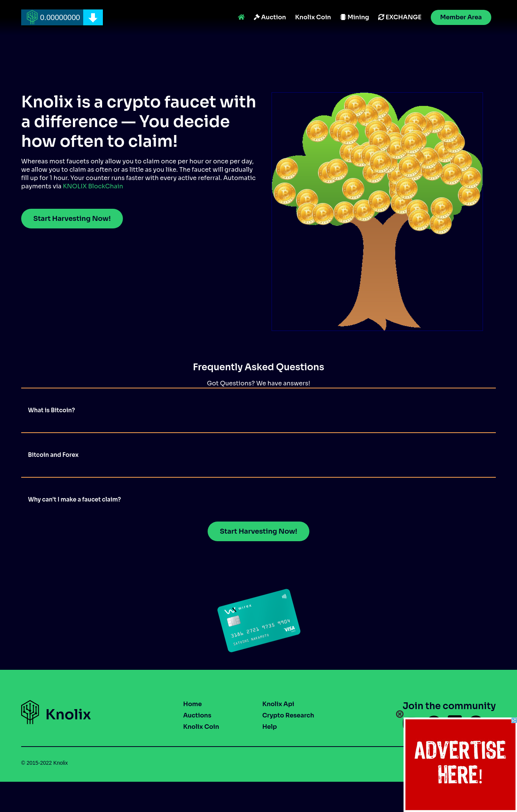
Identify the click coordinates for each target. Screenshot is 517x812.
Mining (355, 17)
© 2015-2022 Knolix (44, 763)
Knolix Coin (313, 17)
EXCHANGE (400, 17)
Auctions (197, 715)
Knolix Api (278, 704)
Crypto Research (288, 715)
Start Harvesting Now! (72, 219)
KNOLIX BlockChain (93, 186)
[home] (62, 17)
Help (269, 727)
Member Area (461, 17)
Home (192, 704)
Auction (270, 17)
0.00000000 (60, 17)
